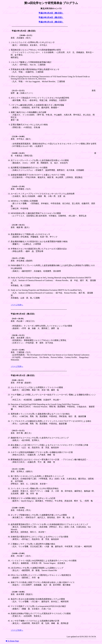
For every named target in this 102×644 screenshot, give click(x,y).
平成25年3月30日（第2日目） (51, 17)
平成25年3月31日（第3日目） (51, 22)
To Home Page (13, 641)
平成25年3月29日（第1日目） (51, 13)
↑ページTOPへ (17, 305)
